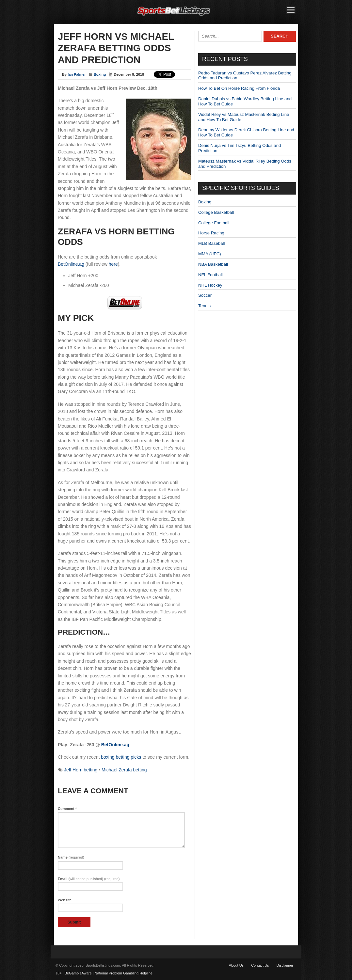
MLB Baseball (211, 243)
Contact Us (260, 965)
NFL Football (210, 275)
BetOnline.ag (71, 264)
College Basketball (216, 212)
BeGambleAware (78, 973)
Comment (67, 809)
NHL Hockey (210, 285)
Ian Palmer (77, 74)
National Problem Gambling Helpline (124, 973)
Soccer (205, 295)
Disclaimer (285, 965)
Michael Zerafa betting (124, 770)
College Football (214, 223)
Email (89, 879)
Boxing (100, 74)
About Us (236, 965)
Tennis (204, 306)
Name (71, 857)
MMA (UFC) (210, 254)
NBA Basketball (213, 264)
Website (65, 900)
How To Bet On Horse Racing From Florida (239, 88)
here (113, 264)
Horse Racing (211, 233)
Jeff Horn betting (81, 770)
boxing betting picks (121, 757)
